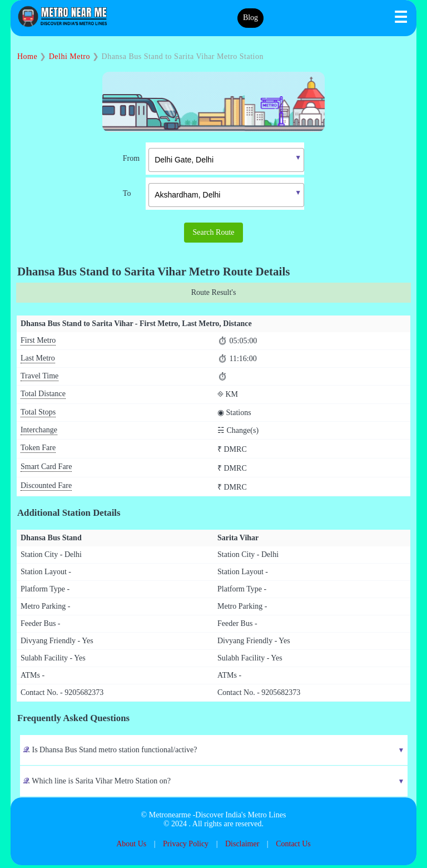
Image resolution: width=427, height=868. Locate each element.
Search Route (213, 234)
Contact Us (293, 847)
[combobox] (218, 160)
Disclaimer (242, 847)
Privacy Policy (186, 847)
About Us (131, 847)
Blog (250, 19)
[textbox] (226, 162)
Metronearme (170, 818)
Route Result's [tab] (214, 295)
